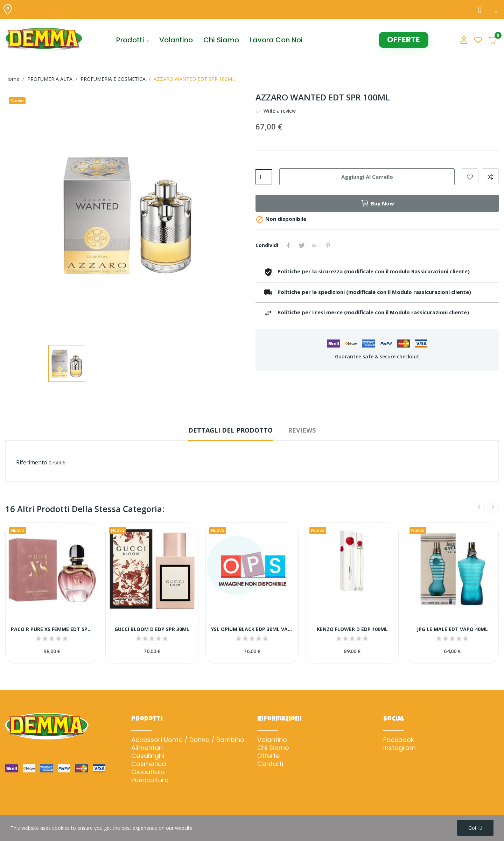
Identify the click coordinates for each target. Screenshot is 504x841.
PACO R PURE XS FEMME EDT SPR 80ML (52, 629)
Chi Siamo (273, 748)
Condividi (288, 245)
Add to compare (490, 177)
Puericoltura (150, 780)
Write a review (279, 111)
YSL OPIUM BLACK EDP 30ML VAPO (252, 629)
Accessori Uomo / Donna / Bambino (188, 740)
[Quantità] (264, 177)
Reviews (302, 430)
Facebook (399, 740)
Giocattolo (148, 772)
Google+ (315, 245)
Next (493, 507)
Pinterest (328, 245)
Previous (479, 507)
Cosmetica (149, 764)
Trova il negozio (43, 9)
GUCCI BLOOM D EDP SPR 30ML (152, 629)
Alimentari (147, 748)
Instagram (400, 748)
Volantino (272, 740)
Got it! (475, 828)
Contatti (270, 764)
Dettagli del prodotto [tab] (230, 430)
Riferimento (32, 462)
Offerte (268, 756)
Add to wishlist (470, 177)
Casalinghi (148, 756)
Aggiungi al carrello (367, 177)
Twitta (302, 245)
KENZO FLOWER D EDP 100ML (352, 629)
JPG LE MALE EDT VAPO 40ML (452, 629)
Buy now (377, 203)
